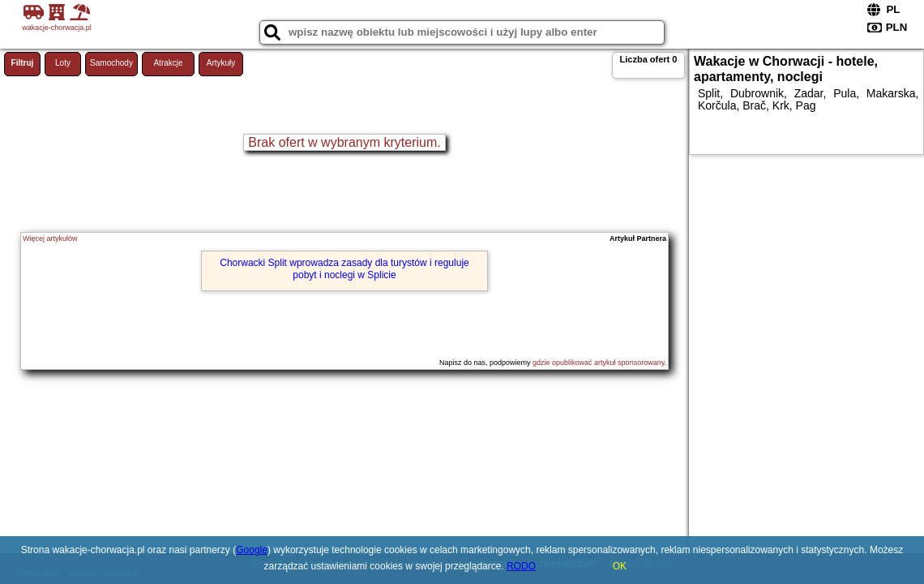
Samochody (111, 63)
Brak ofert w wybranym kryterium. (344, 142)
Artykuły (221, 63)
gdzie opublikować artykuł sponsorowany (598, 363)
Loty (63, 63)
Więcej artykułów (50, 238)
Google (252, 550)
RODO (521, 566)
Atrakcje (168, 63)
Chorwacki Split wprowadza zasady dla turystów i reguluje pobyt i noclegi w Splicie (344, 268)
